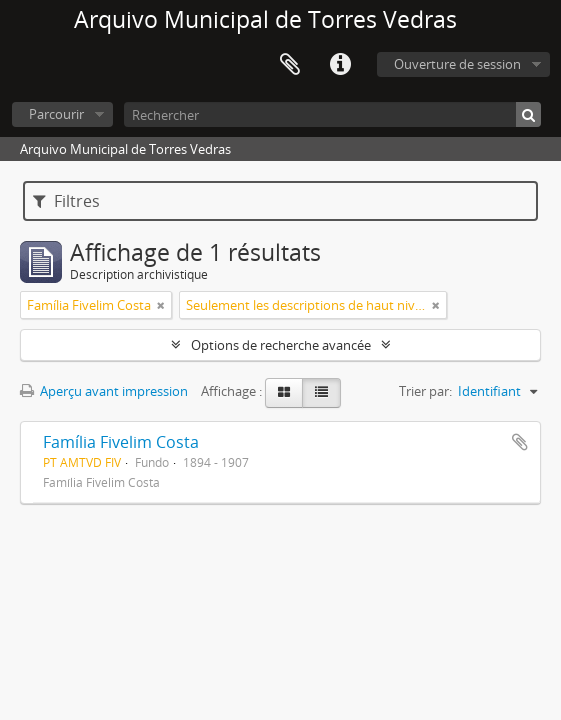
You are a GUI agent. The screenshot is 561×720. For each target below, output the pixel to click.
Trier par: (425, 391)
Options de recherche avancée (281, 345)
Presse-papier (290, 65)
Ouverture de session (457, 64)
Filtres (66, 201)
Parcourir (56, 114)
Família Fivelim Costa (121, 442)
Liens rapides (340, 65)
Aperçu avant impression (104, 391)
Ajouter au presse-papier (520, 442)
